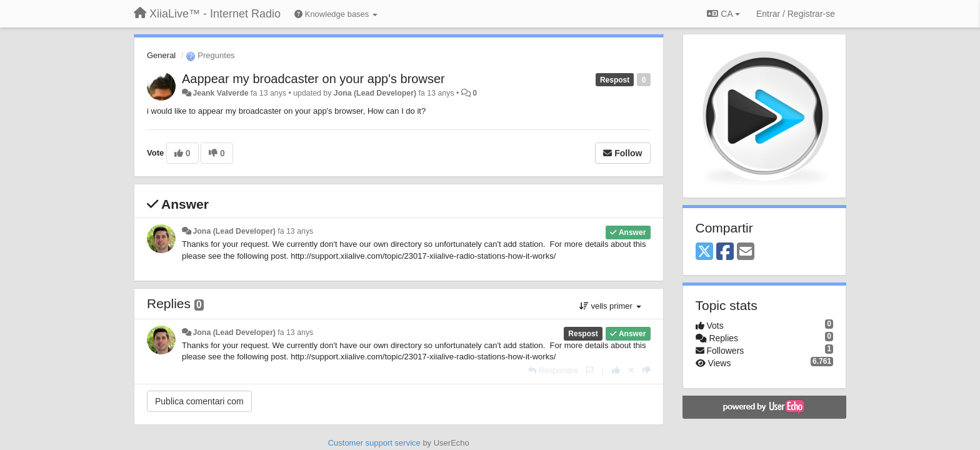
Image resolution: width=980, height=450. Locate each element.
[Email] (746, 252)
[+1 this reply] (616, 370)
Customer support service (374, 443)
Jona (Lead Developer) (375, 93)
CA (723, 14)
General (161, 55)
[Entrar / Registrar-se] (796, 14)
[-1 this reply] (647, 370)
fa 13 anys (295, 231)
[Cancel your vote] (631, 370)
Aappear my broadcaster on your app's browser (313, 79)
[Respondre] (553, 370)
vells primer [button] (610, 306)
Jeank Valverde (220, 93)
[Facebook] (725, 252)
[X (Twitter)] (704, 252)
